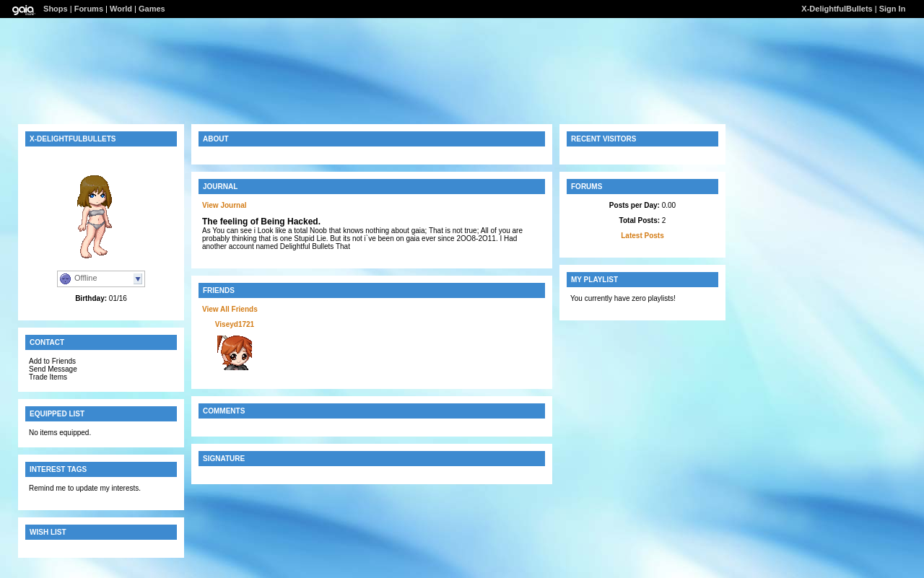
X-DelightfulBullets (837, 9)
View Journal (225, 205)
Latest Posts (642, 236)
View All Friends (230, 309)
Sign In (893, 9)
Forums (89, 9)
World (121, 9)
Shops (56, 9)
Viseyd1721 (235, 324)
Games (152, 9)
